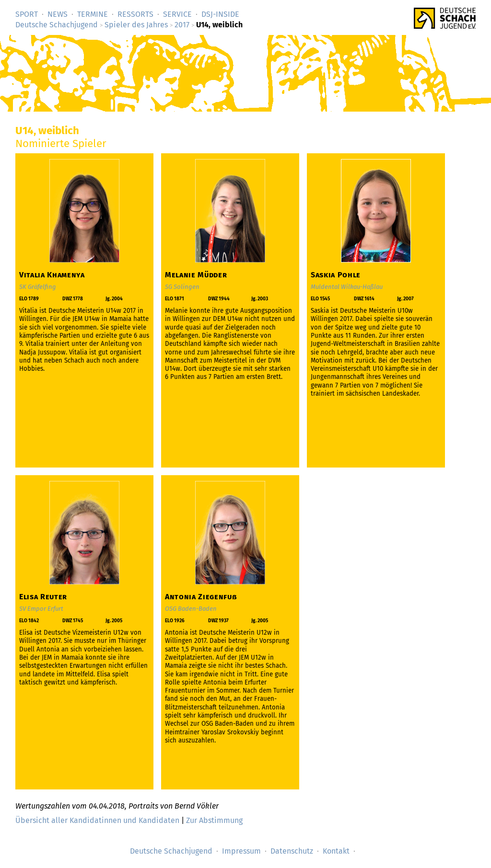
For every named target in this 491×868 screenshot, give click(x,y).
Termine (93, 14)
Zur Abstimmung (214, 820)
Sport (27, 14)
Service (177, 14)
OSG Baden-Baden (191, 609)
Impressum (241, 851)
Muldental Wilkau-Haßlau (347, 287)
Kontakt (336, 851)
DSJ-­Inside (220, 14)
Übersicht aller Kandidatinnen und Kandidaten (97, 820)
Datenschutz (292, 851)
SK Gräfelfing (38, 287)
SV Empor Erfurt (41, 609)
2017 (182, 25)
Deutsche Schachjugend (57, 25)
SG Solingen (182, 287)
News (58, 14)
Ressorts (135, 14)
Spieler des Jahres (136, 25)
